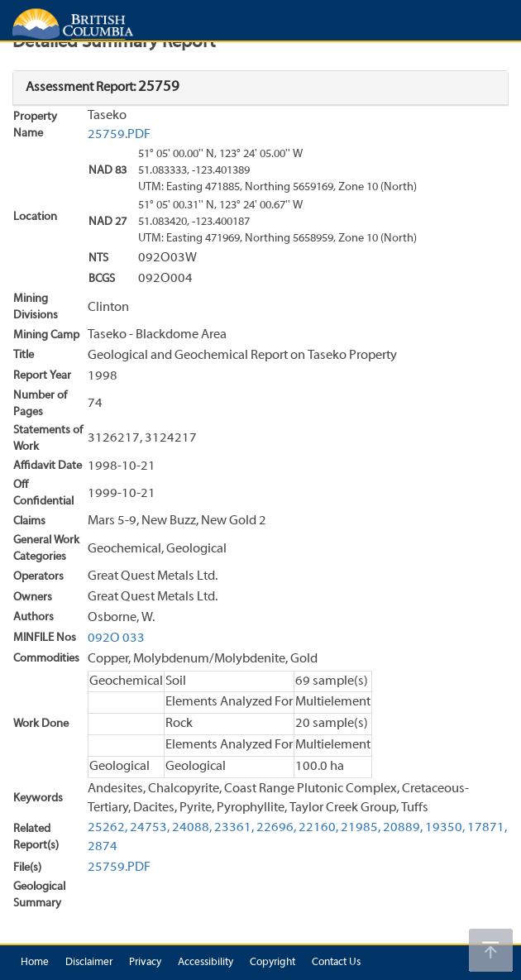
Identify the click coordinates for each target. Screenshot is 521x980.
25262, (108, 828)
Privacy (145, 963)
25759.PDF (119, 135)
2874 (103, 847)
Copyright (272, 963)
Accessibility (206, 963)
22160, (318, 828)
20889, (403, 828)
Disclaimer (89, 963)
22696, (276, 828)
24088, (192, 828)
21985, (361, 828)
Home (35, 963)
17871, (487, 828)
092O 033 (116, 638)
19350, (445, 828)
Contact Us (336, 963)
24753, (150, 828)
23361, (234, 828)
